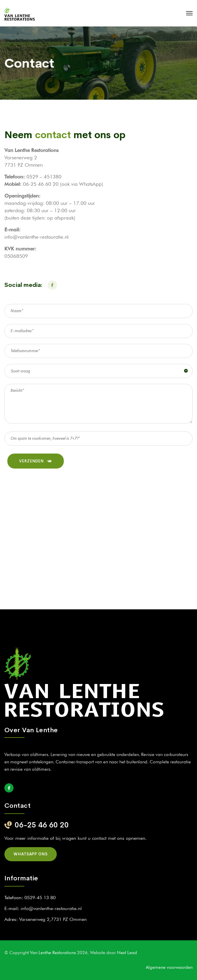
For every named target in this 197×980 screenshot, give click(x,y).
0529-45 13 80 (40, 898)
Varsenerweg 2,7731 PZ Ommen (53, 919)
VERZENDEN (36, 461)
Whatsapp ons (31, 854)
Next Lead (127, 953)
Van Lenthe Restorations (54, 953)
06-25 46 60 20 (42, 825)
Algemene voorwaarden (169, 967)
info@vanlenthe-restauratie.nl (51, 908)
